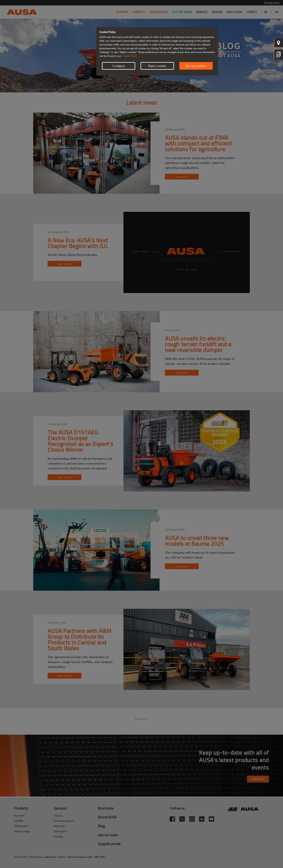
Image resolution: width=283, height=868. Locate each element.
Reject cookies (157, 66)
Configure (119, 66)
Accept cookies (196, 66)
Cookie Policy (129, 56)
